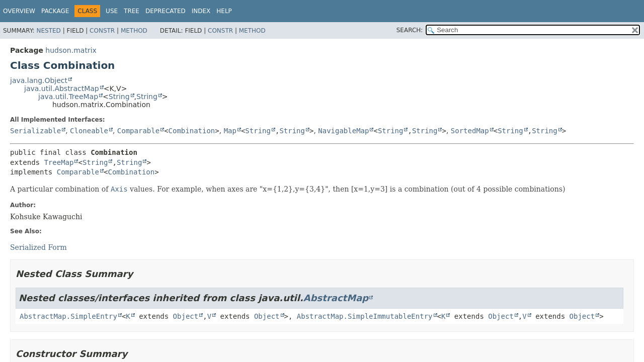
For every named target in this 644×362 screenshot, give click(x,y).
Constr (102, 31)
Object (186, 316)
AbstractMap (336, 298)
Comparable (138, 131)
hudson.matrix (71, 50)
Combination (192, 131)
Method (134, 31)
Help (224, 11)
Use (112, 11)
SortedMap (470, 131)
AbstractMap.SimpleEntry (68, 316)
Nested (48, 31)
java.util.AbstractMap (62, 88)
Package (55, 11)
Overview (19, 11)
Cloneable (89, 131)
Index (201, 11)
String (119, 97)
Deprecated (166, 11)
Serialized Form (38, 247)
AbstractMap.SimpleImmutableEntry (365, 316)
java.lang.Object (39, 80)
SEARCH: (410, 30)
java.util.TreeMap (68, 97)
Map (230, 131)
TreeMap (59, 162)
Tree (132, 11)
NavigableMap (343, 131)
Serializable (35, 131)
